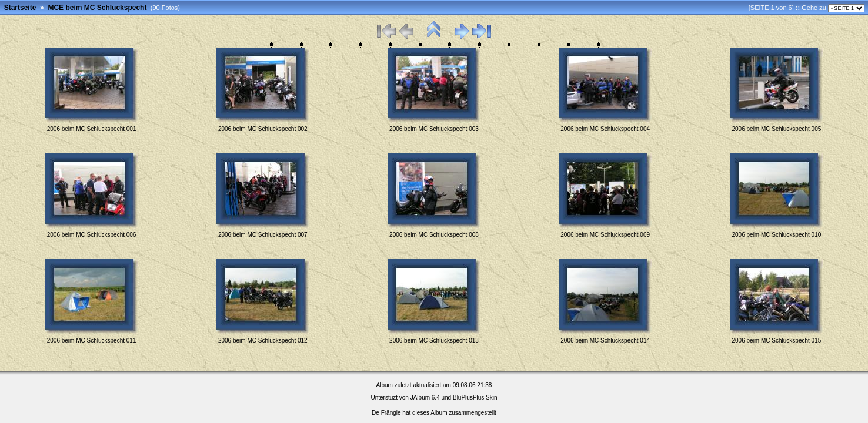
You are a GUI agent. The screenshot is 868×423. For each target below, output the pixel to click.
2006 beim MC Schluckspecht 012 (263, 340)
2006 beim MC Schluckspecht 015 (777, 340)
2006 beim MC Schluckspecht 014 (605, 340)
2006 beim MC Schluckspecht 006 (92, 235)
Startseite (20, 8)
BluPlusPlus (468, 397)
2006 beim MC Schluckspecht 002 (263, 129)
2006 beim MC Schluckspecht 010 (777, 235)
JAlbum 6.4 (425, 397)
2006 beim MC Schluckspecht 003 (434, 129)
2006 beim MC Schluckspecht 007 (263, 235)
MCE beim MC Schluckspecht (97, 8)
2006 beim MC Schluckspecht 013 (434, 340)
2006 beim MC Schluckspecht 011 (92, 340)
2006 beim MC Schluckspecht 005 (777, 129)
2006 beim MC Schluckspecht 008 (434, 235)
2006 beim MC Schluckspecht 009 (605, 235)
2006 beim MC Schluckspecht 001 (92, 129)
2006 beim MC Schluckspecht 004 (605, 129)
